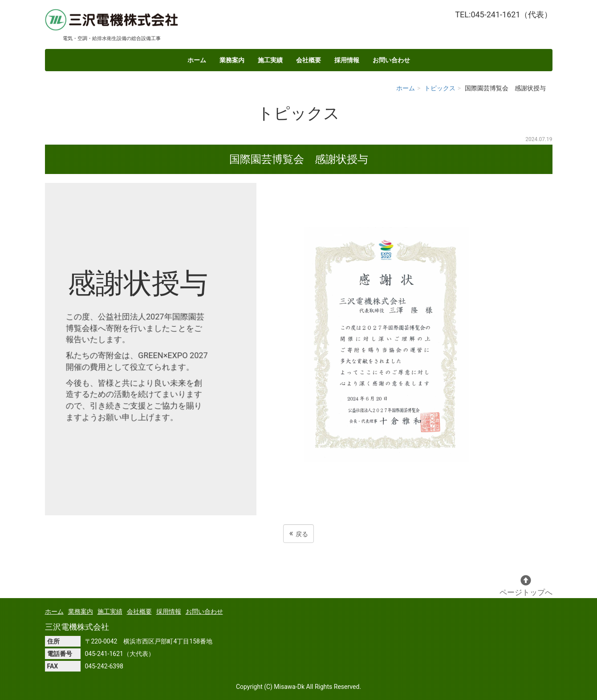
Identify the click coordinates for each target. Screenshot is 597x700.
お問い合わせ (391, 60)
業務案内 (232, 60)
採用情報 (347, 60)
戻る (298, 533)
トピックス (440, 88)
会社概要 (309, 60)
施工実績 (270, 60)
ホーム (197, 60)
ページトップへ (526, 586)
